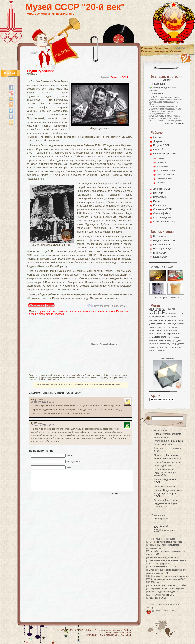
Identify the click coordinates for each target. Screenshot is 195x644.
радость (171, 344)
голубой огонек (99, 311)
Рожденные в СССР (164, 241)
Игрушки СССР (161, 145)
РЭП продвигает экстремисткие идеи (166, 542)
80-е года (158, 137)
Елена (157, 434)
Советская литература (165, 222)
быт (168, 317)
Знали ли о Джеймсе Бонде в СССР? (166, 592)
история (168, 330)
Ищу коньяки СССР (158, 598)
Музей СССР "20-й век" (75, 7)
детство (162, 323)
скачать (160, 347)
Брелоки (160, 158)
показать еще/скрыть (175, 123)
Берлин (41, 311)
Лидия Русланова (41, 71)
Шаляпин (59, 314)
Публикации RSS (94, 635)
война (87, 311)
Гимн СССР (159, 253)
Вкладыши (161, 162)
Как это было (160, 150)
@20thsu (156, 611)
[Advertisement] (52, 344)
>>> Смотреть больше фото (167, 297)
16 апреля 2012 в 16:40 (42, 402)
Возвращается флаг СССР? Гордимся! (166, 589)
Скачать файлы (162, 213)
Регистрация (161, 519)
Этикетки (161, 183)
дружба (181, 324)
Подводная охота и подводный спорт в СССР (168, 493)
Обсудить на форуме (41, 305)
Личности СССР (119, 77)
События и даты (162, 218)
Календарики (162, 166)
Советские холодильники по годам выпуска (170, 576)
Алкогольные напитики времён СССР (168, 579)
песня (112, 311)
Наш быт (158, 193)
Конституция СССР (164, 245)
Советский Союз (157, 317)
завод (160, 327)
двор (174, 320)
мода (152, 337)
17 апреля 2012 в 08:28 (42, 426)
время (168, 320)
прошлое (154, 344)
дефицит (172, 324)
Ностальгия (159, 197)
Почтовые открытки (165, 175)
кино (175, 330)
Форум (180, 48)
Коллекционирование (165, 154)
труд (179, 347)
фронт (49, 314)
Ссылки (176, 51)
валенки (51, 311)
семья (152, 347)
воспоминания (157, 320)
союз (166, 347)
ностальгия (164, 337)
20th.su (108, 633)
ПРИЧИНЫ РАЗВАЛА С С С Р (162, 567)
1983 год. (155, 582)
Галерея (147, 51)
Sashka (127, 630)
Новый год (170, 309)
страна (173, 347)
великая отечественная (69, 311)
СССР (158, 312)
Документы (159, 141)
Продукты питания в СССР (163, 595)
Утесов (41, 314)
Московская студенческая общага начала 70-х (166, 472)
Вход (157, 522)
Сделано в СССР (162, 209)
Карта (169, 48)
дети (153, 323)
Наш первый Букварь (165, 249)
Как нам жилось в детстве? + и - (164, 557)
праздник (177, 340)
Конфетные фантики (166, 170)
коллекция (155, 334)
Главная (147, 48)
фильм (153, 351)
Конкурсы (161, 51)
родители (180, 344)
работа (163, 344)
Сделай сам (160, 205)
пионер (168, 340)
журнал (153, 327)
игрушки (154, 330)
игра (166, 327)
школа (161, 350)
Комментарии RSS (115, 635)
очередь (153, 340)
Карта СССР (160, 257)
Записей (161, 526)
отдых (176, 337)
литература (166, 334)
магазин (176, 334)
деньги (180, 320)
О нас (159, 48)
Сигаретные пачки (165, 179)
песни (161, 340)
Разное (157, 201)
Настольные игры (169, 486)
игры (161, 330)
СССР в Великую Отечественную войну (168, 585)
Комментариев (165, 530)
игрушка (173, 327)
